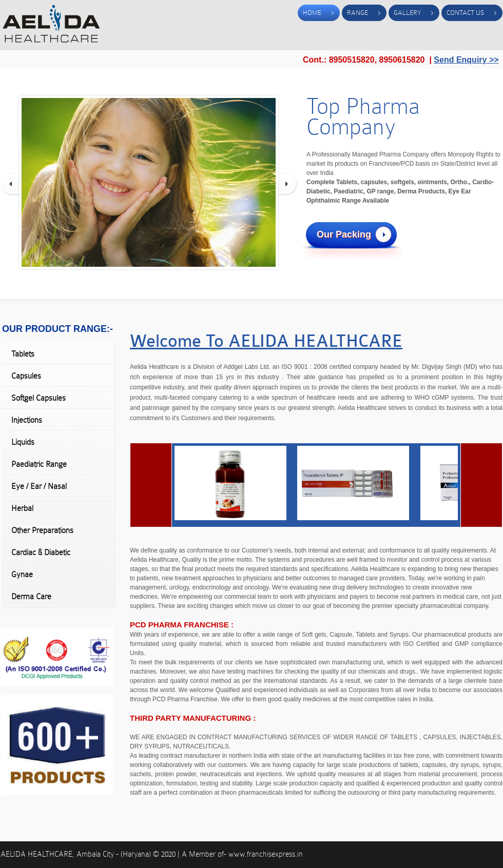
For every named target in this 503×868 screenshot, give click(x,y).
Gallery (407, 13)
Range (357, 13)
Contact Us (465, 13)
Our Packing (344, 234)
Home (312, 13)
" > (236, 452)
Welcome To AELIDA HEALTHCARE (266, 341)
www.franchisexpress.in (266, 854)
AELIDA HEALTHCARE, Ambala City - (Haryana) (77, 854)
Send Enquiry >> (466, 60)
